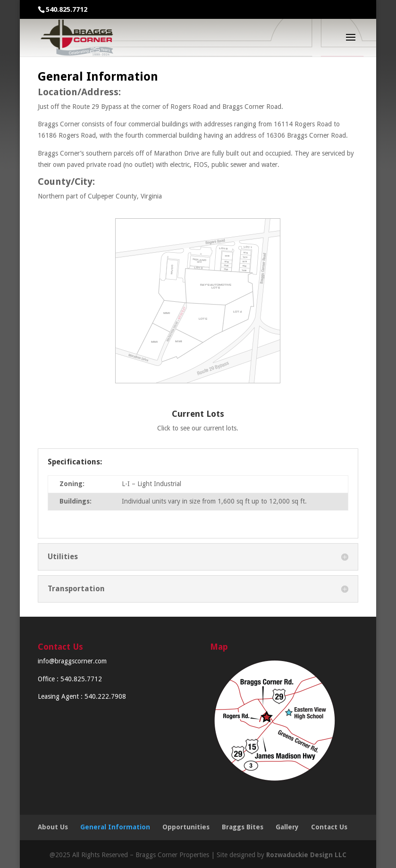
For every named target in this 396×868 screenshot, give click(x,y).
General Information (115, 827)
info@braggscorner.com (72, 661)
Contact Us (329, 827)
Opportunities (186, 827)
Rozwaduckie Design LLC (306, 855)
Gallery (287, 827)
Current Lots (198, 414)
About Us (53, 827)
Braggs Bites (243, 827)
